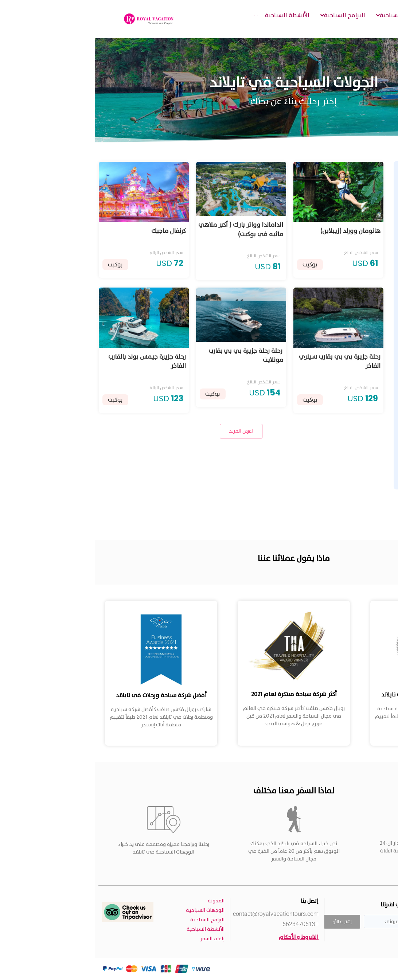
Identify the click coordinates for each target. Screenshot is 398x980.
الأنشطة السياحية (111, 929)
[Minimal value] (345, 465)
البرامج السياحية (113, 920)
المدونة (121, 901)
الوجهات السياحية (110, 910)
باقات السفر (118, 939)
